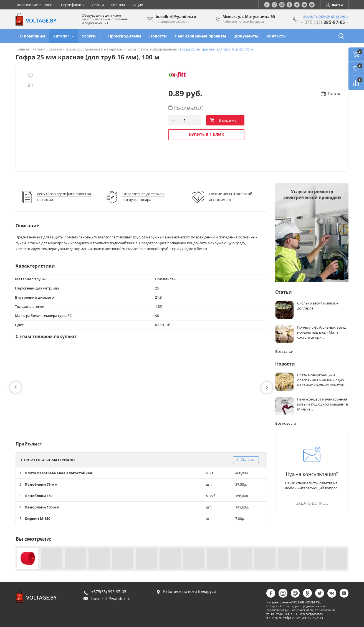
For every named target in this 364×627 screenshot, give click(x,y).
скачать (245, 459)
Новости (158, 36)
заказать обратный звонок (326, 17)
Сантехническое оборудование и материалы (86, 50)
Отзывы (118, 5)
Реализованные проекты (201, 36)
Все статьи (284, 351)
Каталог (61, 36)
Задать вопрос (312, 503)
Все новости (286, 423)
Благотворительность (35, 5)
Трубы (131, 50)
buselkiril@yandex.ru (111, 599)
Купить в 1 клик (206, 134)
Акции (138, 5)
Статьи (98, 5)
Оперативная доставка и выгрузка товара (143, 197)
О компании (32, 36)
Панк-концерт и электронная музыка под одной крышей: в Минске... (323, 404)
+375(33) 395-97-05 (109, 592)
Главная (22, 50)
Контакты (277, 36)
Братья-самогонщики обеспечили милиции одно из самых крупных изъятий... (322, 380)
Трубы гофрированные (158, 50)
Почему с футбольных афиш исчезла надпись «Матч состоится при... (322, 332)
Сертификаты (73, 5)
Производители (125, 36)
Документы (246, 36)
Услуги (89, 36)
